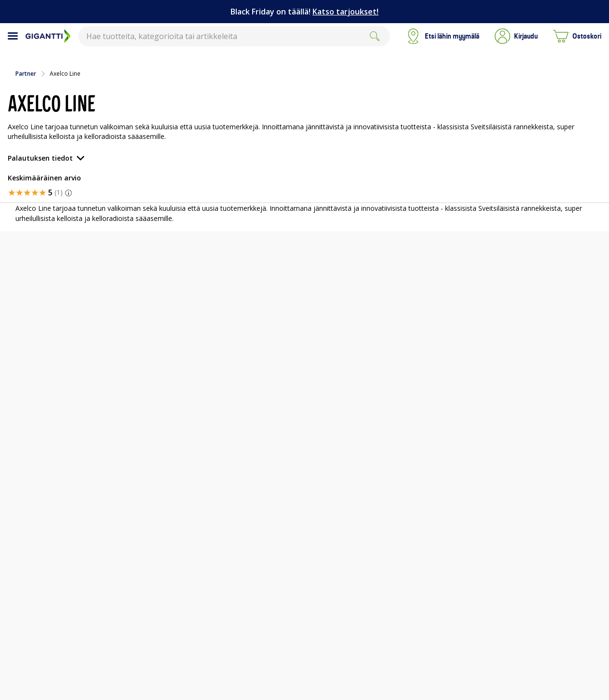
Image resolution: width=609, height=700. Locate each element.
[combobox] (234, 36)
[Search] (375, 36)
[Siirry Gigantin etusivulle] (48, 36)
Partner (26, 74)
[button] (516, 36)
